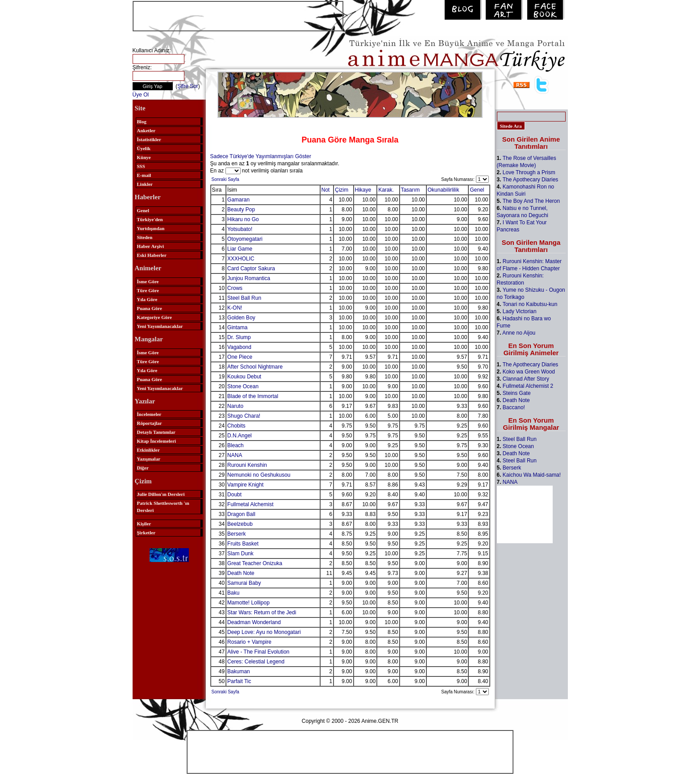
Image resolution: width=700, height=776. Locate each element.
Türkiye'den (150, 219)
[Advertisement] (238, 15)
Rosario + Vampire (249, 642)
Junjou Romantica (249, 278)
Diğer (143, 468)
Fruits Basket (243, 544)
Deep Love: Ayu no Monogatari (264, 632)
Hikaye (363, 190)
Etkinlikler (148, 450)
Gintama (237, 327)
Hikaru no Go (243, 219)
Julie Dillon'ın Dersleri (161, 494)
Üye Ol (141, 95)
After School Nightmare (255, 367)
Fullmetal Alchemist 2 (528, 386)
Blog (142, 122)
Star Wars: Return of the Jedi (262, 612)
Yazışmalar (149, 459)
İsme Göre (148, 281)
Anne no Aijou (519, 333)
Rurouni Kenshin (247, 465)
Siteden (145, 237)
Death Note (241, 573)
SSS (141, 166)
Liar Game (240, 249)
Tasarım (410, 190)
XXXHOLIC (241, 259)
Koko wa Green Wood (529, 372)
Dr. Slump (239, 337)
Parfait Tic (239, 681)
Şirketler (146, 533)
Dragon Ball (241, 514)
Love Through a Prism (529, 172)
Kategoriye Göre (154, 317)
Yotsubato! (240, 229)
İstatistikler (149, 139)
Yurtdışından (151, 228)
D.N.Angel (240, 436)
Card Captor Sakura (251, 268)
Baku (233, 593)
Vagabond (239, 347)
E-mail (144, 175)
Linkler (145, 184)
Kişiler (144, 524)
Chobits (236, 426)
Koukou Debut (244, 377)
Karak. (386, 190)
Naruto (235, 406)
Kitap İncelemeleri (157, 441)
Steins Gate (517, 393)
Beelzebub (240, 524)
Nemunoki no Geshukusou (259, 475)
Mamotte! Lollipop (248, 603)
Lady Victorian (520, 311)
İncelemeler (149, 414)
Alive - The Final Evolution (258, 652)
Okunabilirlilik (444, 190)
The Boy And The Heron (531, 201)
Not (326, 190)
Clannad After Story (526, 379)
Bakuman (239, 671)
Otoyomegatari (245, 239)
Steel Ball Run (244, 298)
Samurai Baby (244, 583)
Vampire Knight (245, 485)
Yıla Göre (147, 299)
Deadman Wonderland (254, 622)
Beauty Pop (241, 210)
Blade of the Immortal (253, 396)
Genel (143, 210)
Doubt (234, 495)
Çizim (342, 190)
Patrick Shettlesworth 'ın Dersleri (163, 507)
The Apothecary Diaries (531, 180)
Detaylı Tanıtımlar (156, 432)
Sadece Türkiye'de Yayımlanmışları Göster (261, 156)
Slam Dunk (240, 554)
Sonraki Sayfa (225, 179)
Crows (235, 288)
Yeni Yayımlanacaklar (160, 326)
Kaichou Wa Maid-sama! (532, 475)
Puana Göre (150, 308)
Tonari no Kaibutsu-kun (530, 304)
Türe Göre (148, 290)
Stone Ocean (243, 386)
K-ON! (235, 308)
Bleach (235, 445)
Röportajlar (150, 423)
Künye (144, 157)
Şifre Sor (188, 86)
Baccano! (514, 407)
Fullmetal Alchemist (250, 504)
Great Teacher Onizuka (255, 563)
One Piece (240, 357)
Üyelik (144, 148)
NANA (235, 455)
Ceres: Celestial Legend (256, 662)
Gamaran (238, 200)
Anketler (146, 130)
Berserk (236, 534)
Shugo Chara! (244, 416)
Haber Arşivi (151, 246)
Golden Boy (241, 318)
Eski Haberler (152, 255)
